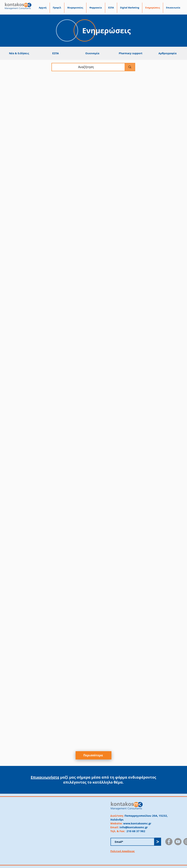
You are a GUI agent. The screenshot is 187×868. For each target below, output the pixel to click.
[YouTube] (178, 842)
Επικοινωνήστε (45, 777)
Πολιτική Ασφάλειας (122, 851)
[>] (158, 842)
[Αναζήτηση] (86, 67)
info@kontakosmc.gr (134, 827)
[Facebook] (169, 842)
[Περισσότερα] (93, 755)
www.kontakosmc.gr (137, 823)
